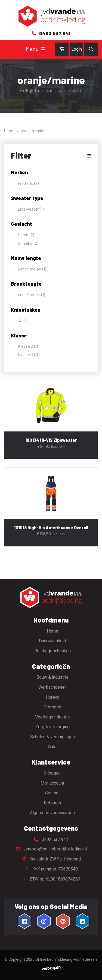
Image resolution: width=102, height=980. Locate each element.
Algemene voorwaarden (52, 813)
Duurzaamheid (52, 641)
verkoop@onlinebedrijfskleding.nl (51, 849)
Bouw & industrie (52, 677)
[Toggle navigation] (43, 49)
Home (9, 131)
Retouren (52, 803)
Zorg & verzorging (52, 727)
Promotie (52, 707)
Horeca (52, 697)
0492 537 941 (51, 839)
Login (77, 49)
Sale (52, 747)
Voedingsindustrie (52, 717)
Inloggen (52, 773)
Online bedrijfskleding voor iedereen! (67, 959)
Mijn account (52, 783)
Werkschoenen (52, 687)
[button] (51, 156)
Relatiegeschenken (52, 651)
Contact (52, 793)
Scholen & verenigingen (52, 737)
